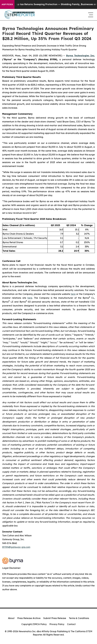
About (11, 618)
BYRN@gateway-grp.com (16, 547)
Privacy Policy (57, 624)
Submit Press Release (55, 618)
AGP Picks (7, 4)
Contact (71, 624)
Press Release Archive (29, 618)
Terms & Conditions (79, 618)
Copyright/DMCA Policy (34, 624)
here (73, 294)
